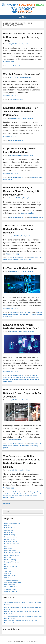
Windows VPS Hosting (11, 587)
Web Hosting (8, 578)
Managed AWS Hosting (12, 562)
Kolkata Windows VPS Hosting (14, 553)
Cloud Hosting (9, 530)
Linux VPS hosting (10, 560)
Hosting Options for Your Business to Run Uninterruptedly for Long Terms (23, 37)
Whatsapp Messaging (11, 580)
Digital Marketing (10, 535)
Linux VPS (27, 313)
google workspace (10, 551)
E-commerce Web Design (12, 544)
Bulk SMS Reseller (10, 528)
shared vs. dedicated (18, 496)
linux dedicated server (36, 217)
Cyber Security (9, 532)
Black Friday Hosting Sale (12, 523)
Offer (6, 564)
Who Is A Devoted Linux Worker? (22, 74)
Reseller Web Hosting (11, 567)
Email (6, 546)
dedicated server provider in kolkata (24, 377)
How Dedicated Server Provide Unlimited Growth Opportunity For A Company (23, 393)
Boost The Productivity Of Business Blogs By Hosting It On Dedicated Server (22, 191)
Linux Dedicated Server (16, 66)
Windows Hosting (10, 585)
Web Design (8, 573)
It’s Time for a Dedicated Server (21, 268)
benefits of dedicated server (23, 494)
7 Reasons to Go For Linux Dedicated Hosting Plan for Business (18, 229)
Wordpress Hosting (10, 589)
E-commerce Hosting (11, 542)
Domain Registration (11, 537)
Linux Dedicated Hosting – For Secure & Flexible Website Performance (20, 111)
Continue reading (11, 62)
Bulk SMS (7, 526)
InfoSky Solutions (25, 44)
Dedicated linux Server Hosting (23, 260)
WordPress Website (10, 591)
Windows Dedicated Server (13, 582)
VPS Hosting (8, 571)
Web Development (10, 576)
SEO (6, 569)
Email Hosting (9, 548)
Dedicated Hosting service (21, 446)
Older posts (6, 504)
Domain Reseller (10, 539)
